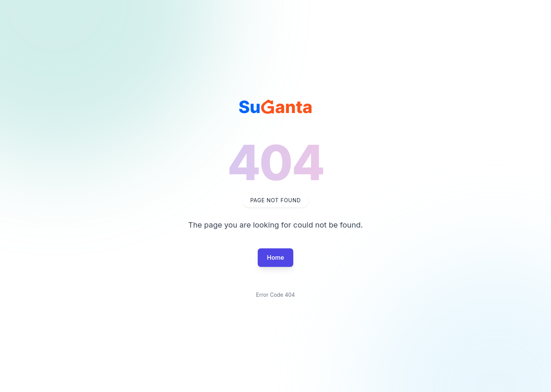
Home (275, 257)
